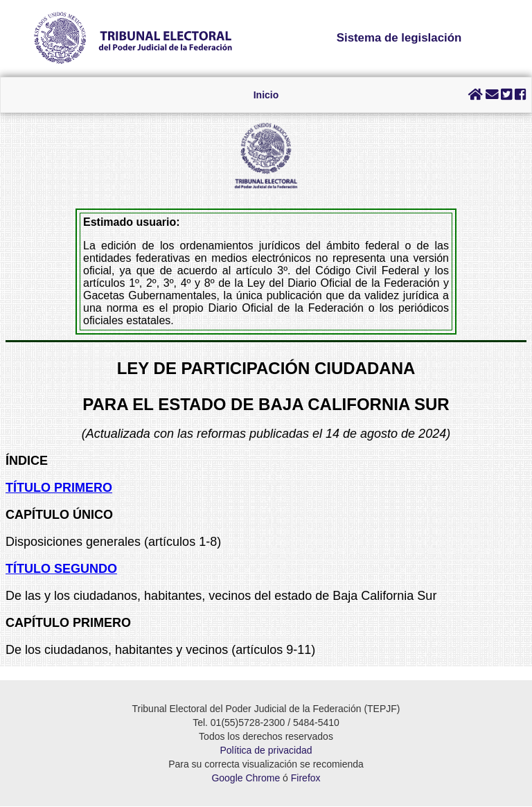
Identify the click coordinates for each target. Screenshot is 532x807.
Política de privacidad (266, 751)
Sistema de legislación (399, 38)
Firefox (306, 779)
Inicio (266, 95)
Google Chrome (246, 779)
